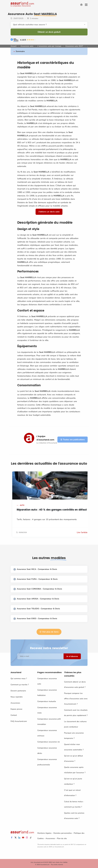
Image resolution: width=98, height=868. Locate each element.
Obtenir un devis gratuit (49, 32)
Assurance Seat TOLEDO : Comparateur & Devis (37, 609)
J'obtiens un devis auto (49, 212)
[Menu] (86, 5)
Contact (14, 715)
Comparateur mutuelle (47, 701)
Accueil (14, 46)
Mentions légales (44, 833)
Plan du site (62, 838)
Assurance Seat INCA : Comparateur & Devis (35, 569)
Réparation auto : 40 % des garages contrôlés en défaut (52, 510)
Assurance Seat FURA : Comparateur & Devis (36, 579)
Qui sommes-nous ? (19, 679)
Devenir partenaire (18, 691)
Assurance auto (27, 46)
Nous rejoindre (17, 697)
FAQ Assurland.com (19, 721)
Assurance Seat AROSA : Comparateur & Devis (36, 599)
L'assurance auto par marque (49, 46)
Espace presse (16, 709)
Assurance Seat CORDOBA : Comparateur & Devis (38, 589)
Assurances (15, 703)
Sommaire (20, 51)
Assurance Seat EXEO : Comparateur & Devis (35, 619)
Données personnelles (63, 833)
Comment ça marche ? (20, 685)
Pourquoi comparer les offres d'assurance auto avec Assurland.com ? (76, 699)
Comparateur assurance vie (49, 742)
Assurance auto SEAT (74, 46)
